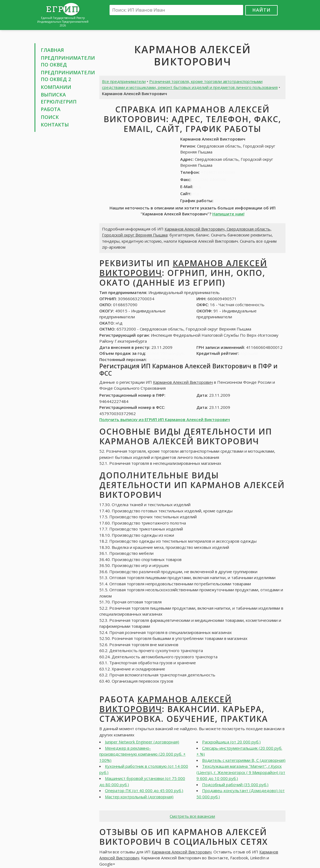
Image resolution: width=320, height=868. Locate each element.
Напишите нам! (228, 214)
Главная (52, 50)
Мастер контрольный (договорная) (139, 797)
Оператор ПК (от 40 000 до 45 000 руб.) (144, 790)
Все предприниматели (124, 81)
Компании (56, 87)
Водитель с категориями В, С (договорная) (244, 760)
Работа (51, 109)
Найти (261, 10)
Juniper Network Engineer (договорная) (142, 742)
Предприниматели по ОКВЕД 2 (68, 76)
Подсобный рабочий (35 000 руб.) (235, 784)
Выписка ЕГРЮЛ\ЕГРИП (59, 98)
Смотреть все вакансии (192, 816)
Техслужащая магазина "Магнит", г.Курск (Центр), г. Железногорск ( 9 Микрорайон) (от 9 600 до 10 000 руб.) (241, 772)
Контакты (55, 125)
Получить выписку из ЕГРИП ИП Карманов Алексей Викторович (165, 419)
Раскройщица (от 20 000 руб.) (231, 742)
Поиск (50, 117)
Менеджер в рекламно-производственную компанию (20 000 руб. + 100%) (142, 754)
